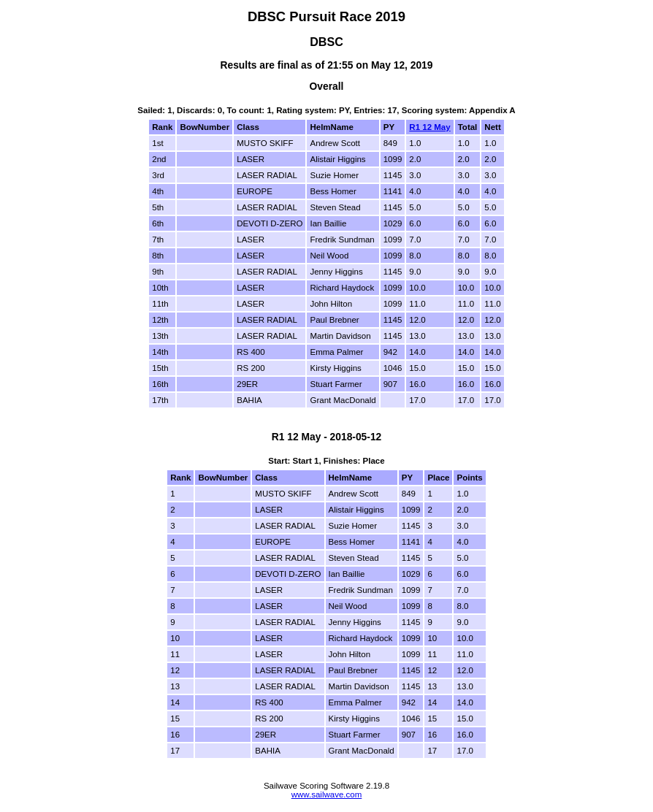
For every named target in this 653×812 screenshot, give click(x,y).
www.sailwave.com (327, 794)
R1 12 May (429, 127)
